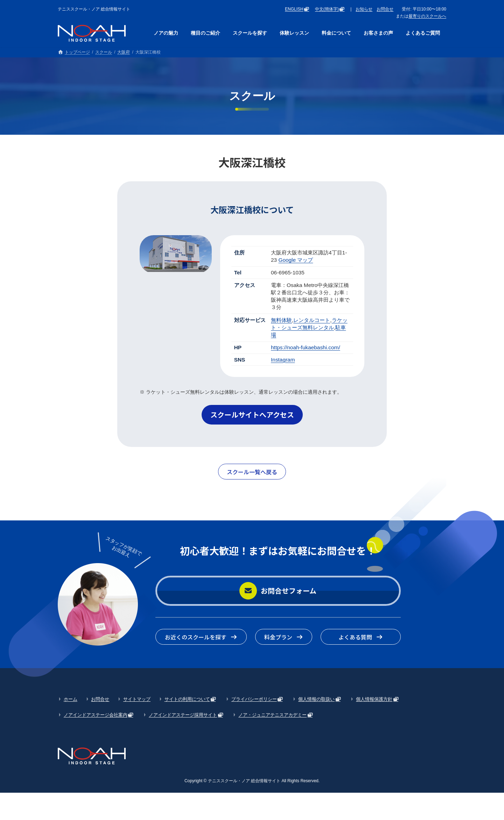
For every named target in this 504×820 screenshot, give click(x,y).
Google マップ (296, 260)
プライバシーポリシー (254, 699)
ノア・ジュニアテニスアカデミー (272, 715)
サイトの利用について (187, 699)
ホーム (71, 699)
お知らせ (364, 9)
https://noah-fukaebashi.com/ (306, 347)
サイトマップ (137, 699)
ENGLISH (294, 9)
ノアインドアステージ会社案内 (96, 715)
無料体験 (281, 320)
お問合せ (385, 9)
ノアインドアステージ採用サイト (183, 715)
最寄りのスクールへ (427, 16)
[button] (252, 415)
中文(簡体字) (327, 9)
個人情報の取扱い (316, 699)
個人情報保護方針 (374, 699)
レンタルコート (312, 320)
